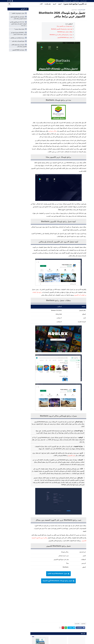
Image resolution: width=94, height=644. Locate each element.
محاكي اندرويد (77, 624)
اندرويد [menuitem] (54, 4)
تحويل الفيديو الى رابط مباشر (18, 41)
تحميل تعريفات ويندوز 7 (19, 29)
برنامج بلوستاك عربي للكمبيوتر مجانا (65, 26)
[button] (9, 4)
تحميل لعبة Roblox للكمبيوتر (18, 50)
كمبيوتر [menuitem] (60, 4)
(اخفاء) (67, 24)
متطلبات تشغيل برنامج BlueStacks (65, 32)
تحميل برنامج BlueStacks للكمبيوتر (65, 37)
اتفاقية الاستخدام (84, 1)
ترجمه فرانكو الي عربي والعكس (18, 38)
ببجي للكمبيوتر (72, 455)
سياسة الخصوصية (76, 1)
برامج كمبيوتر (74, 10)
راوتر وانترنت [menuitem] (48, 4)
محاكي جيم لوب (53, 131)
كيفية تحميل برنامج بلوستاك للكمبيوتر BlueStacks (62, 29)
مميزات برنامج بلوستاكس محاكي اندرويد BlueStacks (61, 35)
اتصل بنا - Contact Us (67, 1)
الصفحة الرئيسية (82, 10)
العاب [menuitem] (41, 4)
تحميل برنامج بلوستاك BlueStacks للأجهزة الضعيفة (57, 581)
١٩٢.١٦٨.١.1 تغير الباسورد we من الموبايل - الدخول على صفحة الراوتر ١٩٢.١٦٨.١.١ (18, 24)
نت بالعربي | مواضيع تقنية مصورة (75, 4)
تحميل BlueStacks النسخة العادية (57, 574)
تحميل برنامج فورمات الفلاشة (18, 13)
